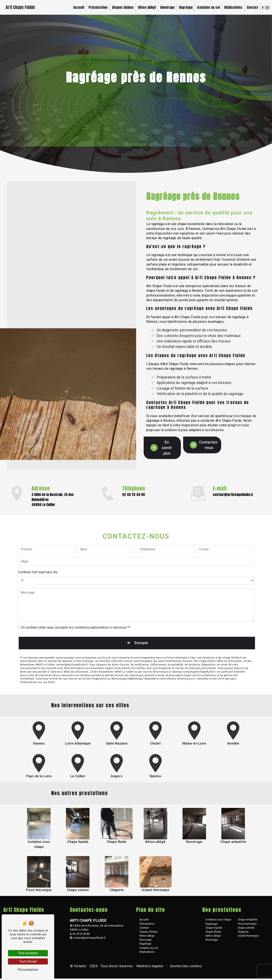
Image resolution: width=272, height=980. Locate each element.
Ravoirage (167, 7)
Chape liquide (214, 929)
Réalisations (233, 7)
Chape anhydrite (248, 921)
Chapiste (243, 933)
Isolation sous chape (218, 921)
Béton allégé (146, 7)
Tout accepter (28, 953)
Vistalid (80, 968)
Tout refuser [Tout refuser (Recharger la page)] (28, 961)
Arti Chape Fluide (21, 7)
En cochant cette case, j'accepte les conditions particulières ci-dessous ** (76, 617)
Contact (252, 7)
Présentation (97, 7)
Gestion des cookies (186, 968)
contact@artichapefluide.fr (233, 495)
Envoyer (141, 633)
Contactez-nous (206, 434)
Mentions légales (150, 968)
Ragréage (185, 7)
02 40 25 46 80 (134, 495)
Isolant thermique (248, 937)
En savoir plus (162, 437)
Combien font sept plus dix (38, 562)
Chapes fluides (122, 7)
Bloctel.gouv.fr (186, 669)
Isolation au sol (208, 7)
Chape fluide (213, 933)
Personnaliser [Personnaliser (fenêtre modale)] (28, 970)
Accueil (78, 7)
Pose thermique (247, 925)
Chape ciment (246, 929)
